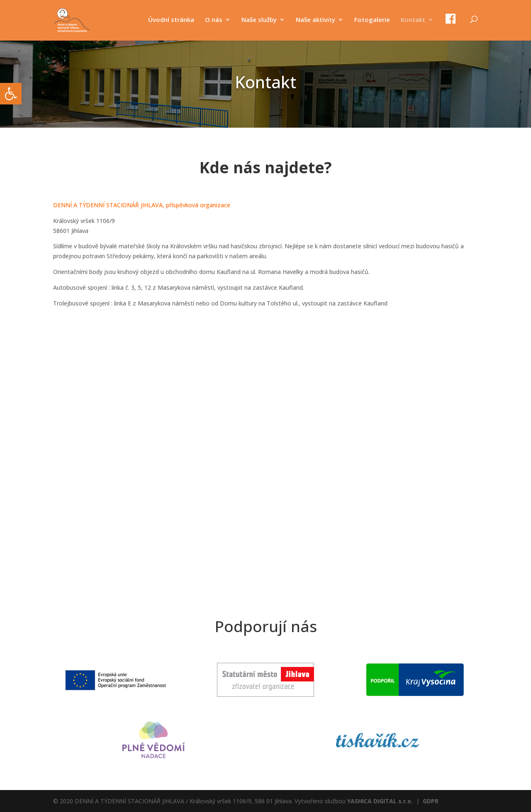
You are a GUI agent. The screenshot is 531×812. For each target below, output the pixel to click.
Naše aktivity (315, 20)
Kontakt (413, 20)
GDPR (431, 801)
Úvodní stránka (171, 20)
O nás (214, 20)
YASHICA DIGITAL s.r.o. (380, 801)
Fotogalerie (372, 20)
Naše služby (259, 20)
